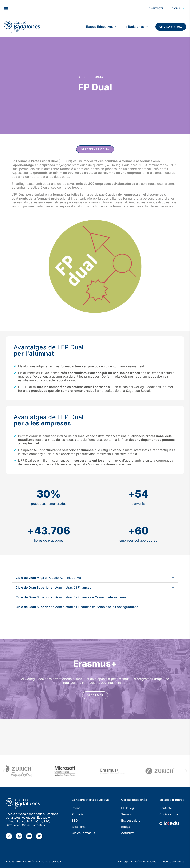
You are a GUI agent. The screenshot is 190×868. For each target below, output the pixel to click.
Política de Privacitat (146, 861)
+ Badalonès (136, 27)
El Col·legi (128, 808)
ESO (75, 820)
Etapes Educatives (102, 27)
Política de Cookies (174, 861)
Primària (78, 814)
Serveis (127, 814)
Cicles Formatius (83, 833)
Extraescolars (131, 820)
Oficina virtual (171, 27)
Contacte (156, 8)
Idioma (177, 8)
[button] (6, 8)
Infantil (77, 808)
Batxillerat (79, 827)
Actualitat (128, 833)
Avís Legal (123, 861)
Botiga (126, 827)
